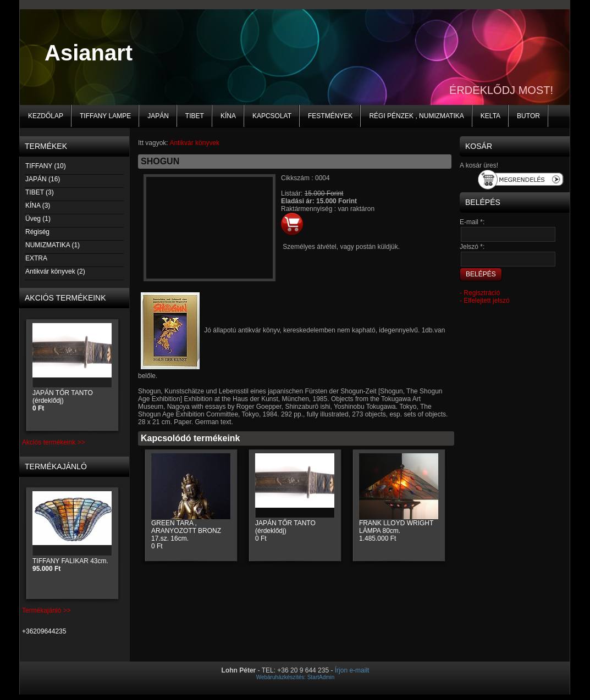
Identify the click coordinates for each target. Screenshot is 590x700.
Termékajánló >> (46, 610)
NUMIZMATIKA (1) (52, 245)
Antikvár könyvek (194, 143)
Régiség (37, 232)
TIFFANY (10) (45, 166)
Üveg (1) (38, 219)
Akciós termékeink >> (54, 442)
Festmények (330, 116)
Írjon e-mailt (352, 670)
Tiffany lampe (105, 116)
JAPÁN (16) (42, 179)
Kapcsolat (272, 116)
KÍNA (228, 116)
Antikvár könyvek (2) (55, 271)
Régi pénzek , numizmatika (416, 116)
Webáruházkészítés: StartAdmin (296, 677)
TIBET (195, 116)
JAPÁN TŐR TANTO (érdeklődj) (63, 401)
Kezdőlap (46, 116)
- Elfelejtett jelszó (485, 301)
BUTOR (528, 116)
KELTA (490, 116)
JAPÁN (158, 116)
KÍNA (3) (37, 205)
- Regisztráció (480, 293)
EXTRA (36, 258)
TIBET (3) (39, 192)
